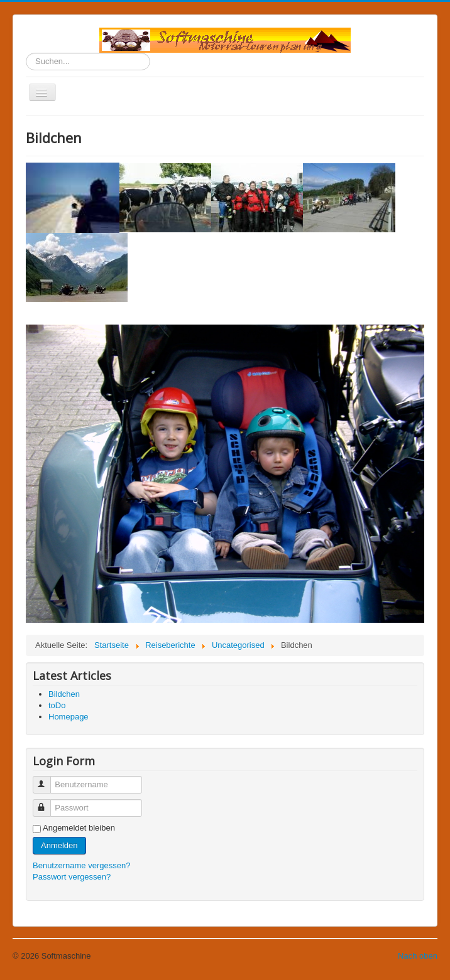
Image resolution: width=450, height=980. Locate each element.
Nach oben (418, 956)
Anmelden (59, 845)
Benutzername (47, 779)
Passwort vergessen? (72, 877)
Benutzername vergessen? (81, 865)
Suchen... (26, 53)
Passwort (47, 803)
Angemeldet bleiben (79, 828)
